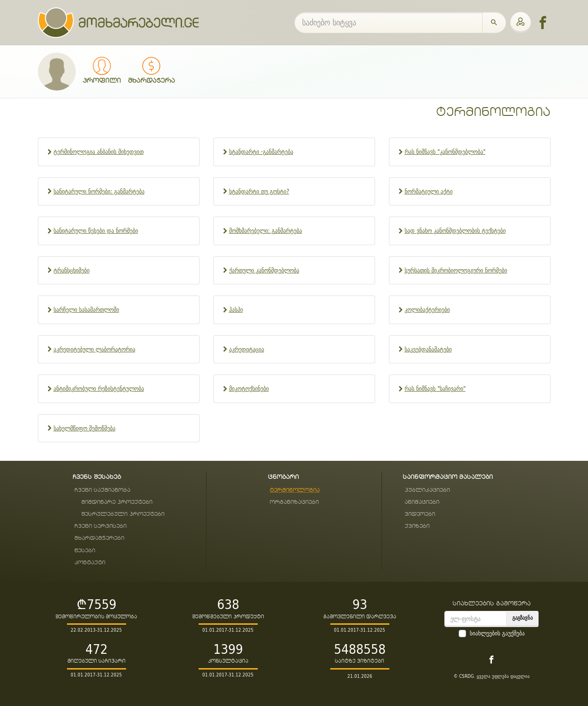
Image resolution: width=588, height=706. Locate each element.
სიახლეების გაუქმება (497, 634)
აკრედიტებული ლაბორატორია (94, 349)
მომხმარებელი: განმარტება (266, 231)
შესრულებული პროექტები (123, 514)
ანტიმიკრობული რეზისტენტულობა (99, 389)
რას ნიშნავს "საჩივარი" (435, 389)
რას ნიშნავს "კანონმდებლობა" (445, 152)
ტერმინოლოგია (493, 112)
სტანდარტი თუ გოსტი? (259, 191)
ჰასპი (236, 310)
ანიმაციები (422, 502)
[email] (476, 619)
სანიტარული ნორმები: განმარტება (99, 191)
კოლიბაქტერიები (427, 310)
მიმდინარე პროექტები (117, 502)
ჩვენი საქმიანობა (102, 490)
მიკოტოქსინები (249, 389)
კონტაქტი (90, 563)
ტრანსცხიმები (72, 270)
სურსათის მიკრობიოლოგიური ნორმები (456, 270)
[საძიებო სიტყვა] (388, 23)
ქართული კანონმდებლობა (264, 270)
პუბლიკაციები (427, 490)
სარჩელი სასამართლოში (86, 310)
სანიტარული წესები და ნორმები (96, 231)
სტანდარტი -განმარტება (261, 152)
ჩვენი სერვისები (100, 526)
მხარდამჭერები (99, 538)
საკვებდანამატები (428, 349)
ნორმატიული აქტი (429, 191)
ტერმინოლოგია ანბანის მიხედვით (99, 152)
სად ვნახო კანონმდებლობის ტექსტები (455, 231)
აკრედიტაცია (247, 349)
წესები (85, 551)
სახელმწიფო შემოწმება (85, 428)
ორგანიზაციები (294, 502)
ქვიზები (417, 526)
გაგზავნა (522, 618)
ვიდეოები (420, 514)
